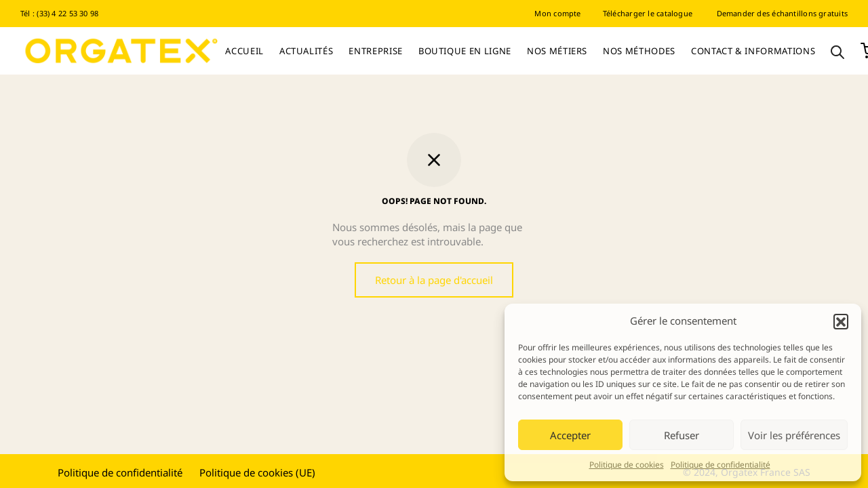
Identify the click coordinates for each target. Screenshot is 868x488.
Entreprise (376, 51)
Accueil (244, 51)
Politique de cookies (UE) (257, 472)
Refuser (682, 435)
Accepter (570, 435)
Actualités (307, 51)
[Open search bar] (837, 51)
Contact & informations (753, 51)
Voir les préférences (794, 435)
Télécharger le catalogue (648, 13)
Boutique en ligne (465, 51)
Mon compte (557, 13)
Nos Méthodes (639, 51)
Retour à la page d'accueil (434, 280)
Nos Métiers (557, 51)
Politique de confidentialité (721, 465)
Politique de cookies (627, 465)
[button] (841, 321)
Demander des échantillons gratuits (782, 13)
